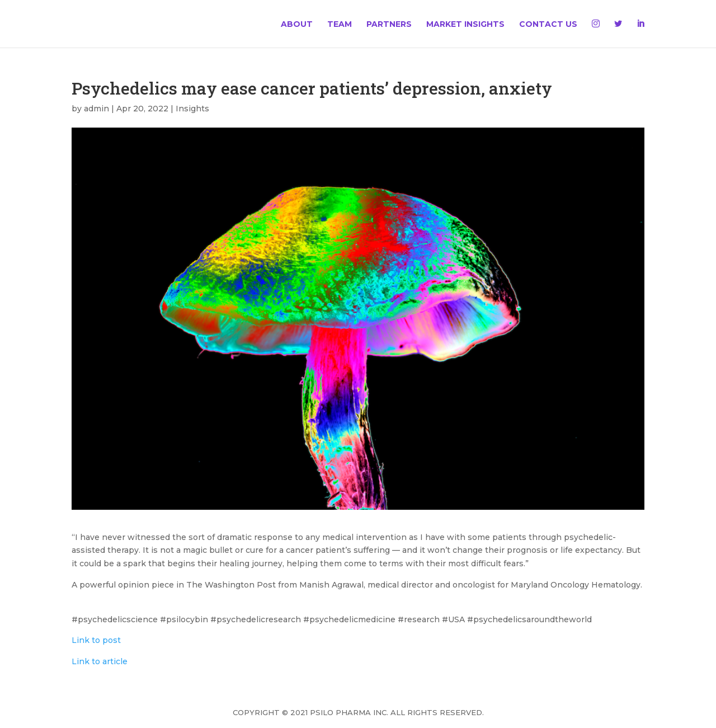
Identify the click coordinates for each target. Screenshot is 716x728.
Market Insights (465, 25)
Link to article (100, 661)
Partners (389, 25)
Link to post (96, 640)
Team (340, 25)
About (297, 25)
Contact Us (548, 25)
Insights (192, 109)
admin (96, 109)
